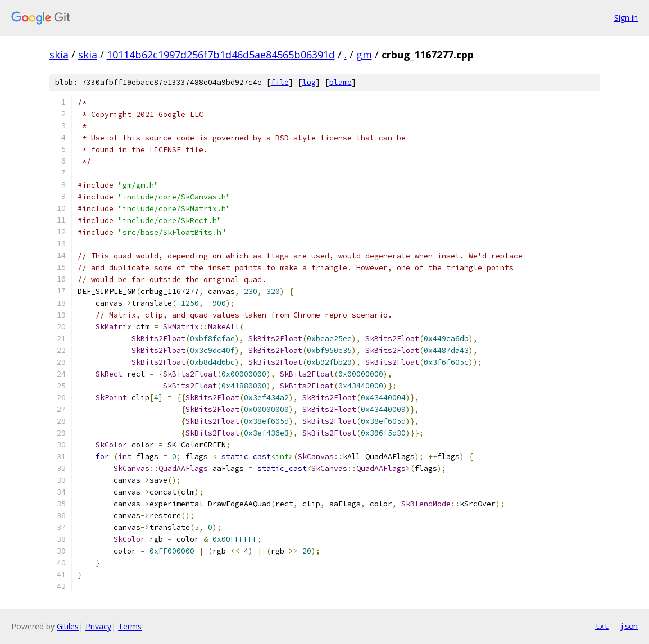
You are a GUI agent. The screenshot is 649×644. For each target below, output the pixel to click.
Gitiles (68, 626)
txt (602, 626)
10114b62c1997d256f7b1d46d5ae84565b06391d (221, 55)
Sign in (626, 18)
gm (364, 55)
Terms (130, 626)
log (309, 82)
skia (59, 55)
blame (341, 82)
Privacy (98, 626)
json (629, 626)
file (280, 82)
